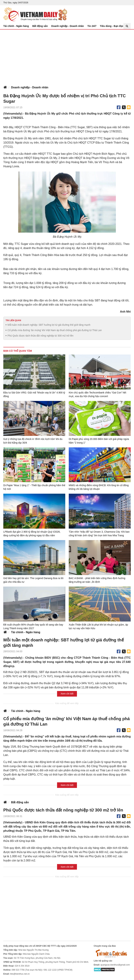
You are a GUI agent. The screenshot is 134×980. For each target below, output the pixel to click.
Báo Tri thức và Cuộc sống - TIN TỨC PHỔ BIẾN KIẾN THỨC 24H (35, 14)
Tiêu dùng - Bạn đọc (112, 26)
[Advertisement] (67, 56)
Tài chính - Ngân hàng (16, 26)
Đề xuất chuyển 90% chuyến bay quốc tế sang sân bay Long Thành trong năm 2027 (33, 626)
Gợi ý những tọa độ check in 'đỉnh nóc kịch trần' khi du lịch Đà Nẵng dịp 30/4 (33, 441)
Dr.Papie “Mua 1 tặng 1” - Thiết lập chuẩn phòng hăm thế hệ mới (34, 487)
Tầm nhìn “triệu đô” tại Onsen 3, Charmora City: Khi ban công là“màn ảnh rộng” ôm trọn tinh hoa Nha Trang (99, 534)
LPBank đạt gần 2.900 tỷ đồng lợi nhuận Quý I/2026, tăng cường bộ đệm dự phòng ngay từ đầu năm (32, 534)
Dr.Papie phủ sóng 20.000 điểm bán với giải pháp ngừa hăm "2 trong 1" (99, 441)
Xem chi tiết (67, 694)
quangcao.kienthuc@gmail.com (115, 965)
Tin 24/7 (92, 26)
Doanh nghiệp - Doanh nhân (68, 26)
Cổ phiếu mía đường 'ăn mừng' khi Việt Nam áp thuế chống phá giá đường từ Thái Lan (55, 330)
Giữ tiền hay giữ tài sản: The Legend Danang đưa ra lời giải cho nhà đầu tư (33, 580)
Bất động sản (40, 26)
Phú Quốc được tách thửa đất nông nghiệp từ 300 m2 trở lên (40, 336)
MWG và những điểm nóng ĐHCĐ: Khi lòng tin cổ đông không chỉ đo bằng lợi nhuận (99, 487)
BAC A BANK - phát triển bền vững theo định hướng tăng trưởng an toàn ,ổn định (97, 580)
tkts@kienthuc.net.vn (20, 974)
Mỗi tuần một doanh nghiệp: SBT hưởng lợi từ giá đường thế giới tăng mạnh (49, 325)
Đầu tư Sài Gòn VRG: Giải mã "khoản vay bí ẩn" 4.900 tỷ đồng (34, 394)
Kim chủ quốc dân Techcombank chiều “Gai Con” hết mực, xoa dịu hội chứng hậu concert (97, 394)
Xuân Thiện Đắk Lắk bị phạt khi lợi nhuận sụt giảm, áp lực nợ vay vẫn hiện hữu (98, 626)
